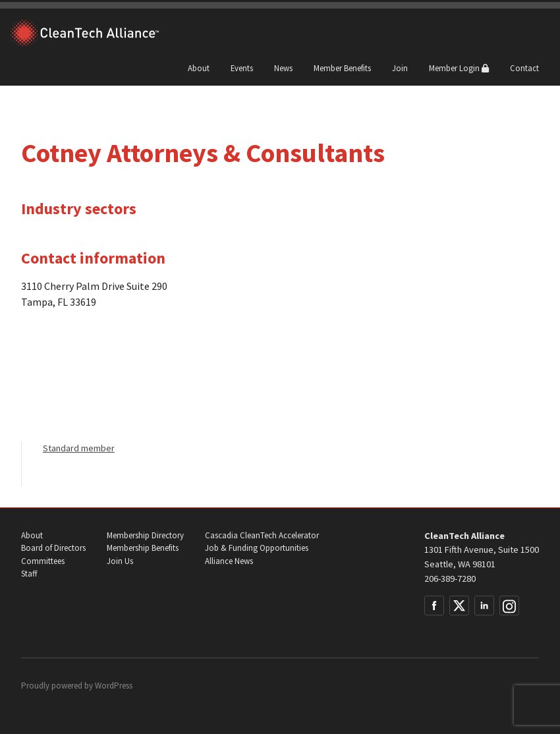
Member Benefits (342, 68)
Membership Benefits (143, 548)
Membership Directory (145, 535)
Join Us (120, 561)
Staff (29, 574)
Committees (43, 561)
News (283, 68)
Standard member (79, 448)
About (199, 68)
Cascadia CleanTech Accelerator (262, 535)
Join (400, 68)
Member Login (459, 68)
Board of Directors (53, 548)
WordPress (114, 686)
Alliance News (229, 561)
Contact (524, 68)
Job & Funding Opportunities (257, 548)
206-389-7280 (450, 579)
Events (242, 68)
